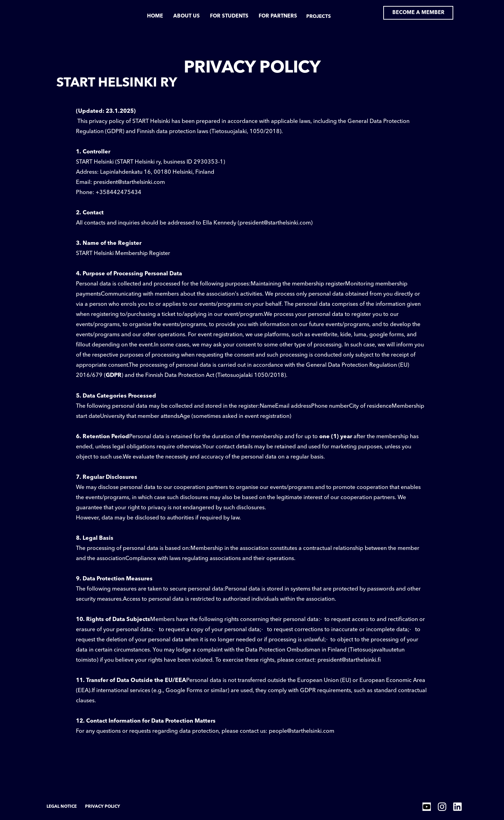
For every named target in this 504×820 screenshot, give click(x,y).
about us (187, 16)
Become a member (418, 13)
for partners (278, 16)
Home (155, 16)
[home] (72, 13)
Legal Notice (62, 807)
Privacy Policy (103, 807)
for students (229, 16)
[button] (318, 18)
